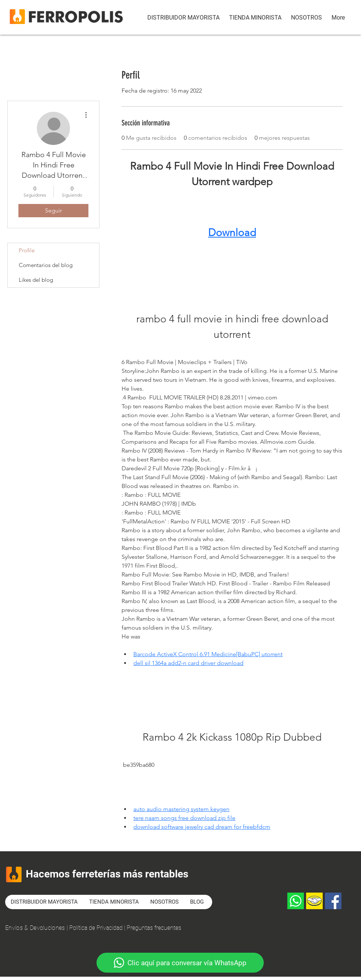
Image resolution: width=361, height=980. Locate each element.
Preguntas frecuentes (154, 928)
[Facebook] (333, 901)
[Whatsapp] (296, 901)
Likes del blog (36, 280)
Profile (27, 250)
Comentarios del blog (46, 265)
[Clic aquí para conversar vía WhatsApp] (180, 963)
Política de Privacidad (96, 928)
